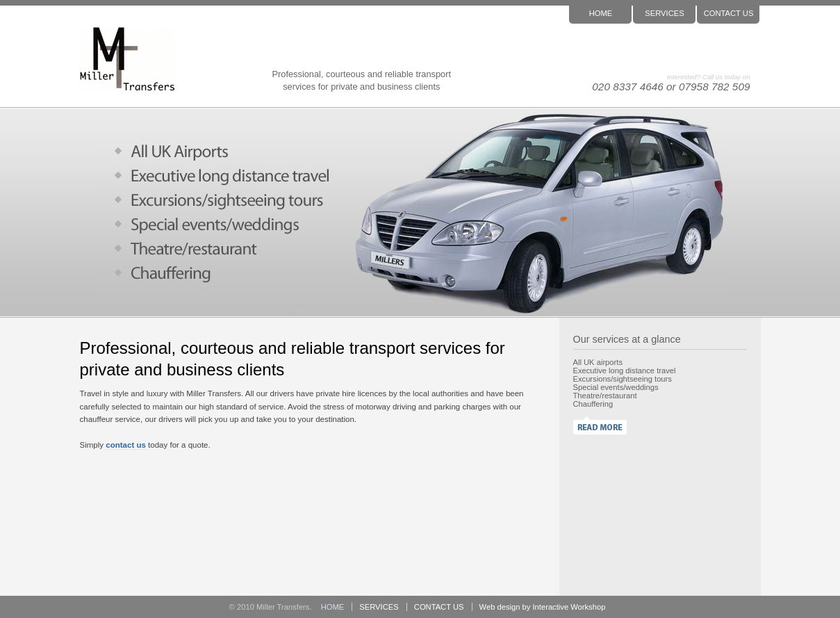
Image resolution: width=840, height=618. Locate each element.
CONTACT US (729, 13)
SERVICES (664, 13)
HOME (601, 13)
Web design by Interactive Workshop (543, 607)
